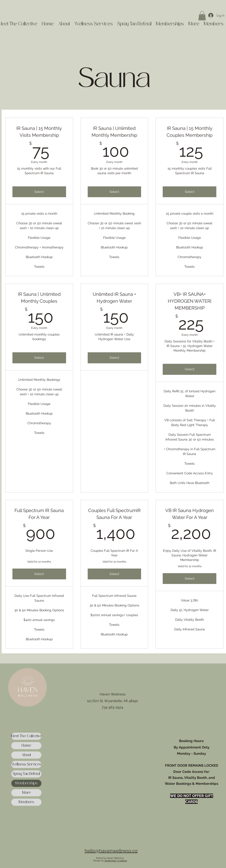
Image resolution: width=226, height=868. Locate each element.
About (26, 755)
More (26, 793)
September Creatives (116, 861)
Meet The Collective (26, 736)
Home (26, 746)
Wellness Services (26, 764)
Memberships (26, 783)
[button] (202, 16)
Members (26, 802)
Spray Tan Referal (26, 774)
